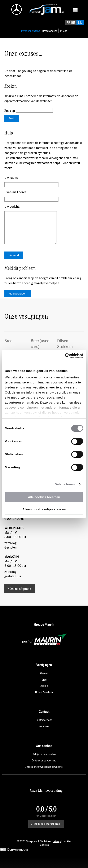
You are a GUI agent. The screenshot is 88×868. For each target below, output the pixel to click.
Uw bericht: (12, 211)
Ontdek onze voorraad (44, 771)
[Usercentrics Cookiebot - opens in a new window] (65, 356)
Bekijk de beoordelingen (47, 835)
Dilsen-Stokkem (44, 703)
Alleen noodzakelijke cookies (44, 509)
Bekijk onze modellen (44, 765)
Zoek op (10, 115)
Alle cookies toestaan (44, 497)
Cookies (44, 856)
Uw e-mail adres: (16, 197)
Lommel (44, 697)
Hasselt (44, 684)
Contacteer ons (44, 731)
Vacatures (44, 737)
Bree (44, 691)
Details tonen (65, 484)
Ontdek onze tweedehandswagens (44, 778)
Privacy (57, 852)
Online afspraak (20, 600)
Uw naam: (11, 182)
